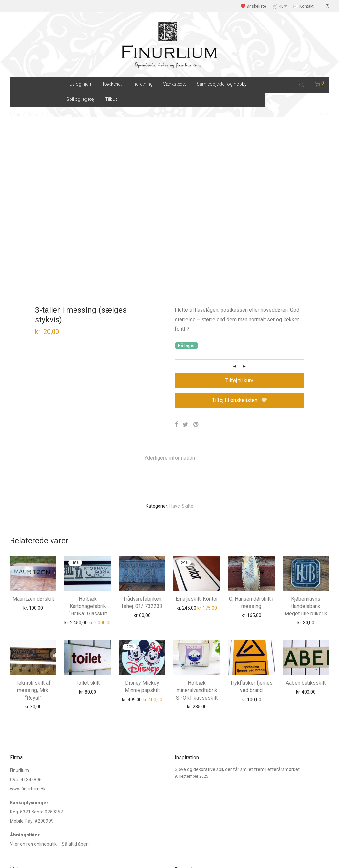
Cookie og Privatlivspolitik (104, 853)
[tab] (170, 303)
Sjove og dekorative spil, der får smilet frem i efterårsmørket (237, 637)
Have (175, 351)
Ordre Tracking (25, 749)
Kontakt (18, 759)
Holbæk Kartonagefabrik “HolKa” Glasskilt (88, 451)
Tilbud (111, 99)
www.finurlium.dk (28, 657)
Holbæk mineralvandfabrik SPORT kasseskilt (197, 535)
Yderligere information (170, 303)
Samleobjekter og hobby (222, 84)
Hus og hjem (79, 84)
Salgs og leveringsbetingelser (40, 853)
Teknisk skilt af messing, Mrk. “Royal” (33, 535)
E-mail (16, 816)
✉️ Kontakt (303, 6)
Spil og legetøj (80, 99)
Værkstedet (175, 84)
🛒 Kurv (280, 6)
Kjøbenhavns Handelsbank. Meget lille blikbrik (306, 451)
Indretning (142, 84)
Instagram (21, 806)
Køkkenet (112, 84)
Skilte (188, 351)
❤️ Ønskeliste (253, 6)
